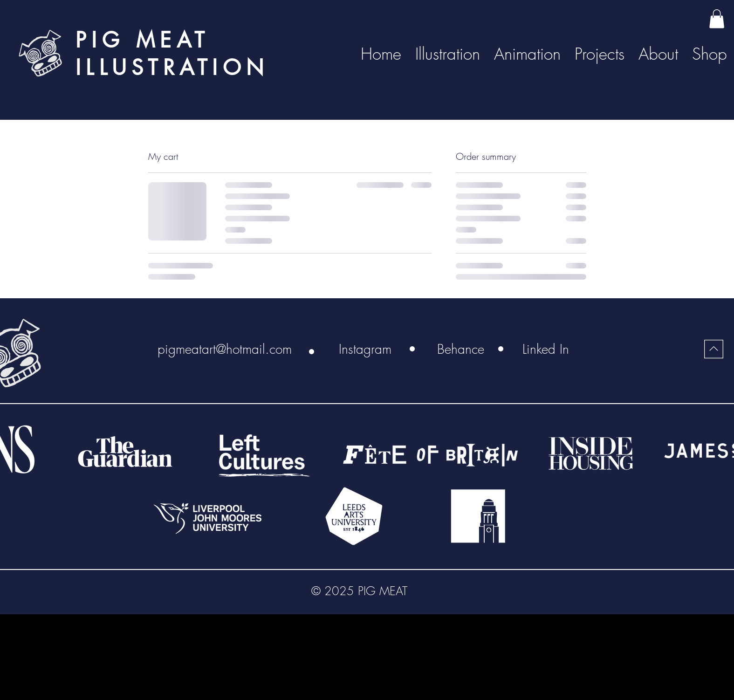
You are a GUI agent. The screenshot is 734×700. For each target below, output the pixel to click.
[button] (717, 19)
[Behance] (461, 349)
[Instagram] (365, 349)
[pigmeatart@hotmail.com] (225, 349)
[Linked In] (546, 349)
